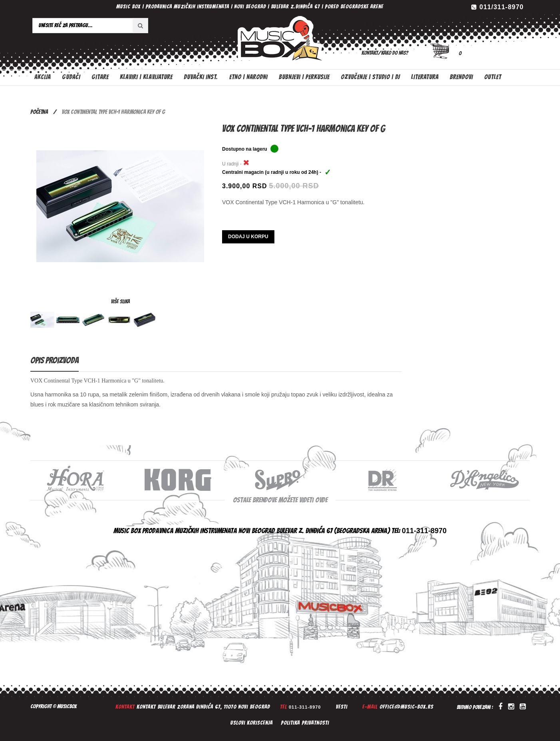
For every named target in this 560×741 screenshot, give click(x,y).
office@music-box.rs (406, 707)
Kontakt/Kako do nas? (385, 53)
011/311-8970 (501, 7)
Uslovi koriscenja (252, 723)
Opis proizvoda (55, 360)
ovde (321, 500)
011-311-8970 (305, 707)
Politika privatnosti (305, 723)
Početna (39, 112)
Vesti (342, 707)
